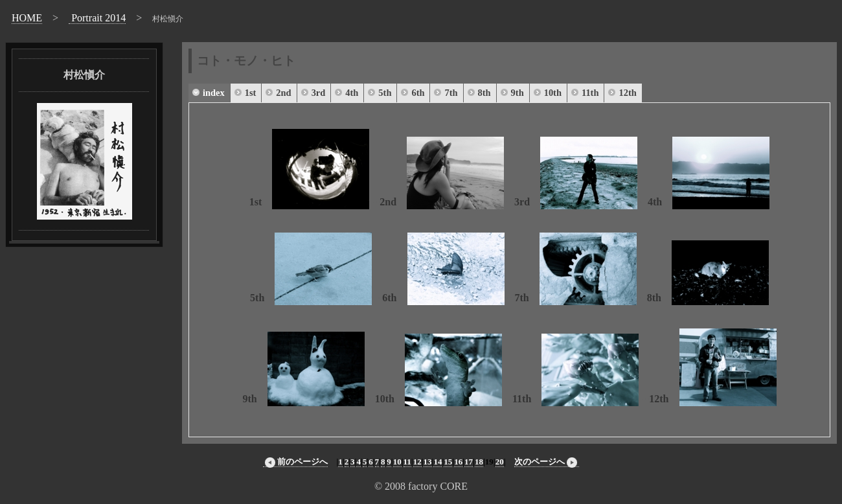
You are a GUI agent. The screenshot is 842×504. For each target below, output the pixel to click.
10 (397, 462)
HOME (27, 18)
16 (458, 462)
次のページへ (547, 462)
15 (448, 462)
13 (428, 462)
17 (469, 462)
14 (438, 462)
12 (417, 462)
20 (500, 462)
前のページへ (295, 462)
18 (479, 462)
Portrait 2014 (97, 18)
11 (407, 462)
